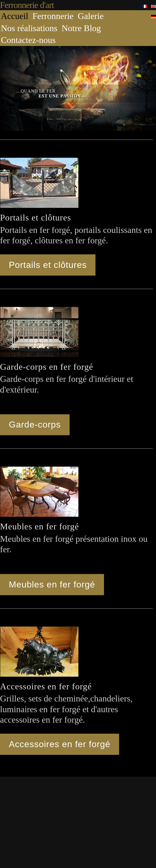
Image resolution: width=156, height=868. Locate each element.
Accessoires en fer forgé (60, 744)
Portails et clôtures (48, 265)
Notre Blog (81, 28)
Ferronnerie (53, 16)
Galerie (91, 16)
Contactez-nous (28, 40)
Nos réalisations (29, 28)
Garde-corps (35, 425)
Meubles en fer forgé (52, 584)
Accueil (15, 16)
